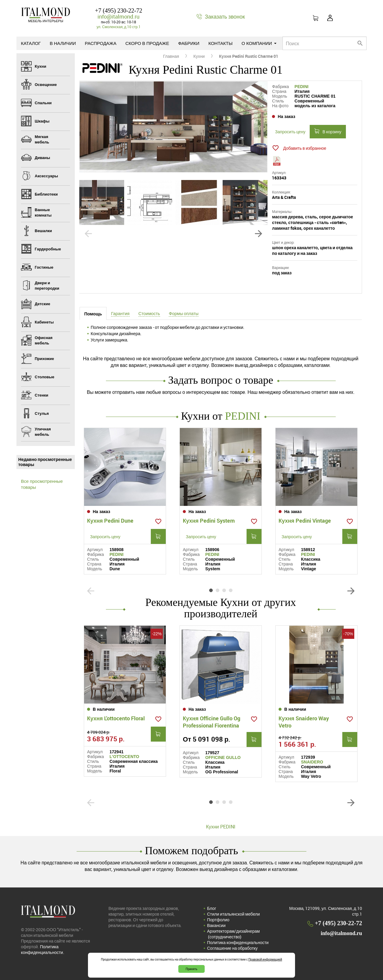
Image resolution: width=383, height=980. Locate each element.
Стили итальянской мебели (233, 914)
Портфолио (218, 920)
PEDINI (301, 87)
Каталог (31, 43)
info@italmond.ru (118, 16)
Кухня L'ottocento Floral (116, 718)
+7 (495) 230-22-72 (118, 10)
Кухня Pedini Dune (110, 521)
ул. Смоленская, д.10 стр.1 (119, 27)
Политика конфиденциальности (238, 942)
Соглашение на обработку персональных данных (232, 951)
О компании (259, 43)
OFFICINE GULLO (223, 757)
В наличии (63, 43)
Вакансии (216, 925)
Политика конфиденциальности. (43, 949)
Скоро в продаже (147, 43)
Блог (212, 908)
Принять (191, 969)
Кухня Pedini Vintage (305, 521)
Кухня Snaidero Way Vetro (304, 722)
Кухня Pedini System (209, 521)
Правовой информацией (265, 959)
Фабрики (189, 43)
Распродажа (101, 43)
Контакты (220, 43)
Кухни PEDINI (221, 827)
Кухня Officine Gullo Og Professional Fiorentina (212, 722)
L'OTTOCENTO (124, 757)
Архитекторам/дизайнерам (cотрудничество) (233, 934)
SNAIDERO (312, 762)
